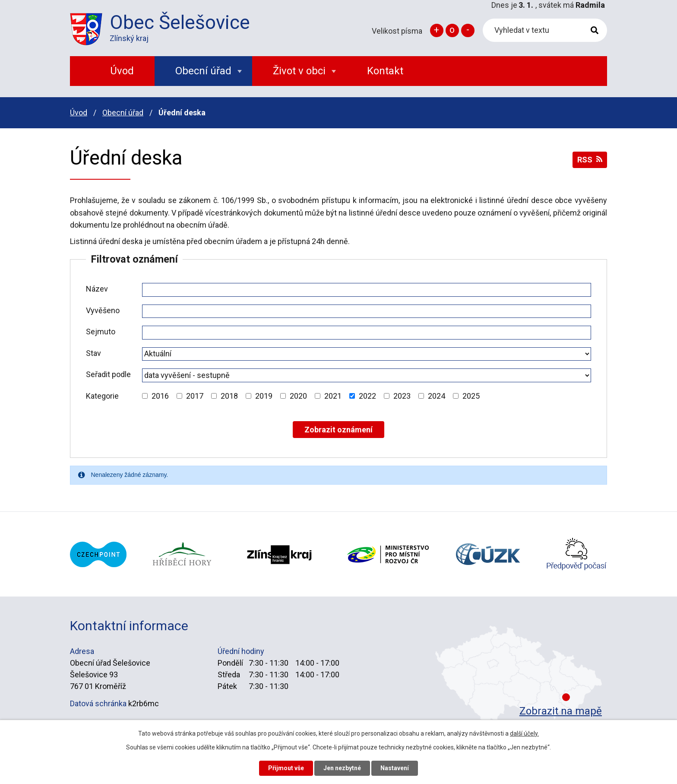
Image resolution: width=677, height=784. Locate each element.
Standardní (452, 30)
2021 (333, 396)
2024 (437, 396)
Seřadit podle (108, 374)
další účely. (524, 733)
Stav (93, 353)
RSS (590, 160)
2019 (264, 396)
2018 (229, 396)
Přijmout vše (286, 768)
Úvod (79, 113)
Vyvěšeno (103, 310)
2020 (298, 396)
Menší (468, 30)
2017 (195, 396)
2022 (367, 396)
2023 (402, 396)
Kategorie (102, 396)
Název (97, 289)
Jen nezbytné (342, 768)
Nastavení (395, 768)
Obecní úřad (123, 113)
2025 (471, 396)
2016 (160, 396)
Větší (437, 30)
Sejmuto (101, 332)
